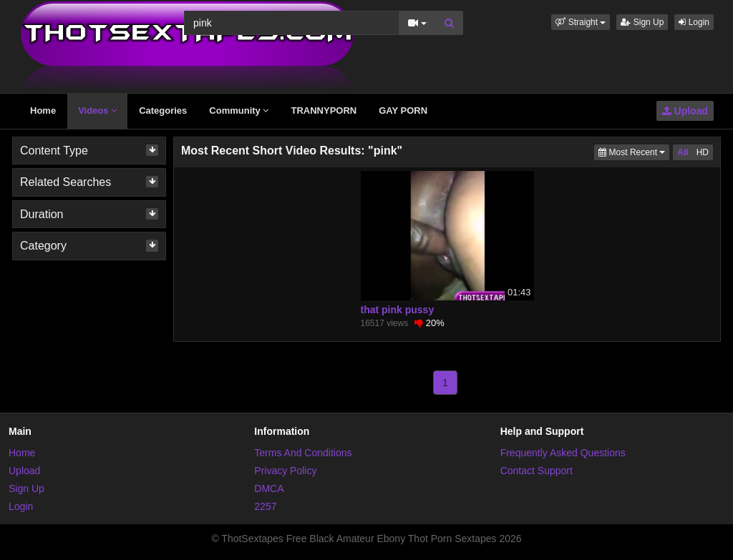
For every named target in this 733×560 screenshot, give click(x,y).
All (683, 152)
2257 (265, 506)
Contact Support (537, 471)
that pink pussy (398, 310)
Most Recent (634, 151)
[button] (581, 22)
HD (703, 152)
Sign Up (642, 22)
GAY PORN (403, 110)
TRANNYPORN (324, 110)
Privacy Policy (285, 471)
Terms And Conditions (303, 453)
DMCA (269, 488)
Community (239, 110)
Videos (97, 110)
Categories (163, 110)
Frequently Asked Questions (563, 453)
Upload (685, 111)
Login (694, 22)
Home (43, 110)
